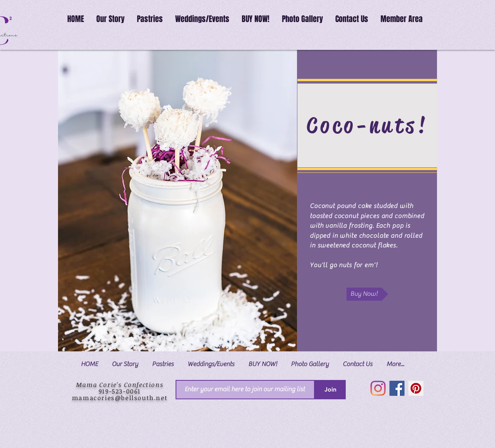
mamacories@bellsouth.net (120, 398)
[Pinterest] (416, 388)
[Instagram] (378, 388)
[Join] (330, 390)
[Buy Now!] (367, 294)
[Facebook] (397, 388)
